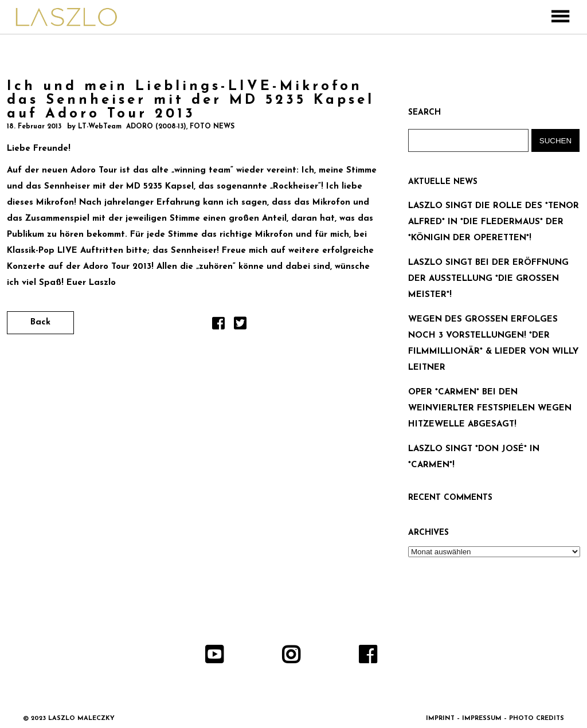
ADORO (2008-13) (156, 127)
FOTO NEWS (212, 127)
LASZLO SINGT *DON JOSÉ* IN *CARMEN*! (474, 457)
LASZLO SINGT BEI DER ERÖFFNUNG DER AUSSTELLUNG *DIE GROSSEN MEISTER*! (488, 279)
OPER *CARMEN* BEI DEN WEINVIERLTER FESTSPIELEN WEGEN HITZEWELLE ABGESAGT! (490, 408)
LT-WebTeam (100, 127)
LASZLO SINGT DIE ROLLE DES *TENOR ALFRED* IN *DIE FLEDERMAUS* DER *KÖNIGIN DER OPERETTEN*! (494, 222)
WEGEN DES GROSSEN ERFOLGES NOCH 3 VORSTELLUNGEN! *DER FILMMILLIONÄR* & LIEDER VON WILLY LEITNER (493, 344)
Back (40, 322)
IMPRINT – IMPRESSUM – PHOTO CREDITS (495, 719)
